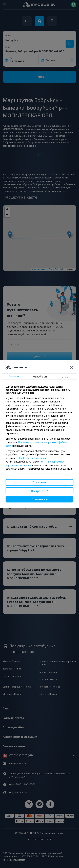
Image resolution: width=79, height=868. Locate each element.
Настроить (38, 491)
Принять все (40, 499)
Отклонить (40, 482)
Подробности (40, 376)
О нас (65, 376)
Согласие (14, 376)
